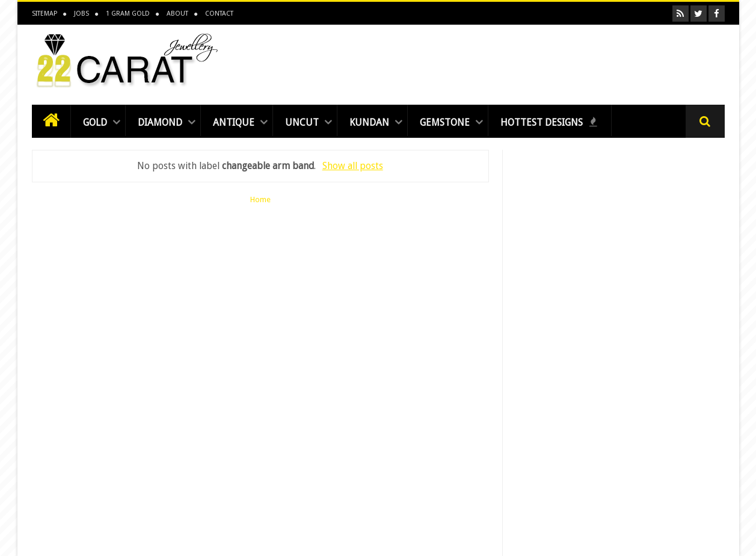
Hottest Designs (549, 122)
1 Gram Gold (128, 14)
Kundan (369, 122)
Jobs (81, 14)
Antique (234, 122)
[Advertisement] (506, 61)
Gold (95, 122)
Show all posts (353, 166)
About (177, 14)
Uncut (302, 122)
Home (260, 199)
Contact (219, 14)
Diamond (160, 122)
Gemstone (445, 122)
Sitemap (45, 14)
